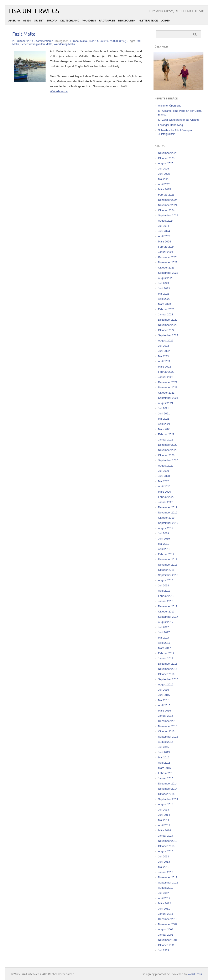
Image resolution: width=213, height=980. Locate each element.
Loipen (166, 21)
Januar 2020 (166, 502)
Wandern (89, 21)
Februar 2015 (166, 773)
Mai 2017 (164, 638)
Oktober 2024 (166, 210)
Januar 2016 (166, 716)
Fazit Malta (24, 34)
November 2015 (168, 726)
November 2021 (168, 387)
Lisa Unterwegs (34, 11)
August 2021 (166, 403)
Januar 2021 (166, 440)
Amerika (14, 21)
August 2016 (166, 684)
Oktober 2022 (166, 330)
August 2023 (166, 278)
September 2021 (168, 398)
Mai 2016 (164, 700)
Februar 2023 (166, 309)
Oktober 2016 (166, 674)
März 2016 (164, 711)
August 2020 (166, 466)
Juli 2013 (163, 856)
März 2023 (164, 304)
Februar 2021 (166, 434)
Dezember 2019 (168, 507)
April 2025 (164, 184)
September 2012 (168, 883)
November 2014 (168, 789)
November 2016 (168, 669)
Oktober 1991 (166, 945)
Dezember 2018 (168, 559)
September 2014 (168, 799)
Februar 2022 (166, 372)
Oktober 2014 (166, 794)
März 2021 (164, 429)
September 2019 (168, 523)
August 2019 (166, 528)
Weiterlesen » (59, 91)
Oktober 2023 (166, 268)
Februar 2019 (166, 554)
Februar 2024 (166, 247)
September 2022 (168, 335)
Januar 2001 (166, 935)
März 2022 (164, 367)
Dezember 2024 (168, 200)
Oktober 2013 (166, 846)
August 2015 (166, 742)
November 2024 (168, 205)
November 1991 (168, 940)
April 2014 (164, 825)
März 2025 (164, 189)
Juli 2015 (163, 747)
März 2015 (164, 768)
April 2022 (164, 361)
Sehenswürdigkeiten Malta (36, 44)
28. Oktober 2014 (23, 41)
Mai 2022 (164, 356)
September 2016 (168, 679)
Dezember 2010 (168, 919)
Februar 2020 (166, 497)
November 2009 (168, 924)
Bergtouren (127, 21)
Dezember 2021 (168, 382)
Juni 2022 (164, 351)
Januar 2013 (166, 872)
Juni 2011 (164, 909)
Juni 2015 (164, 752)
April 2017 (164, 643)
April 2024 (164, 236)
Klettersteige (148, 21)
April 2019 (164, 549)
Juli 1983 (163, 950)
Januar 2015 (166, 778)
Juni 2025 (164, 174)
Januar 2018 (166, 601)
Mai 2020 (164, 481)
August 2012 (166, 888)
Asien (27, 21)
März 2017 (164, 648)
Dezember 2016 (168, 664)
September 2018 (168, 575)
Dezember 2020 (168, 445)
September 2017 (168, 617)
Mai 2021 (164, 419)
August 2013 (166, 851)
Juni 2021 (164, 413)
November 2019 (168, 513)
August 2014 (166, 804)
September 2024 (168, 215)
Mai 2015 (164, 757)
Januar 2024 (166, 252)
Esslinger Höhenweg (170, 125)
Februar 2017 (166, 653)
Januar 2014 (166, 836)
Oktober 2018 (166, 570)
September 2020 (168, 460)
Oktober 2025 (166, 158)
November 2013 (168, 841)
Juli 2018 (163, 585)
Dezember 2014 (168, 784)
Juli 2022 (163, 346)
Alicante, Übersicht (169, 106)
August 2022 (166, 341)
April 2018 (164, 591)
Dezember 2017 (168, 606)
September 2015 (168, 737)
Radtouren (107, 21)
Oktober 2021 (166, 393)
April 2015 (164, 763)
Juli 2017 (163, 627)
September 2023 (168, 273)
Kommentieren (44, 41)
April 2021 (164, 424)
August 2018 (166, 580)
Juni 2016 (164, 695)
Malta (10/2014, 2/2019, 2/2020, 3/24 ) (103, 41)
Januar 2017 (166, 658)
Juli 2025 (163, 169)
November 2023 (168, 262)
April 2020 (164, 486)
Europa (52, 21)
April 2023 (164, 299)
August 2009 (166, 929)
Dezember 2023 (168, 257)
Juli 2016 (163, 690)
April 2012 (164, 898)
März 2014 (164, 830)
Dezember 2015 (168, 721)
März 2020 (164, 492)
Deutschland (70, 21)
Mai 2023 (164, 294)
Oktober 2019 (166, 518)
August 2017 (166, 622)
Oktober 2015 (166, 731)
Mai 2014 (164, 820)
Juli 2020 (163, 471)
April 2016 (164, 705)
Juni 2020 (164, 476)
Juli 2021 (163, 408)
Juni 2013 (164, 862)
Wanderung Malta (64, 44)
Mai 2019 (164, 544)
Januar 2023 (166, 314)
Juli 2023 (163, 283)
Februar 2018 (166, 596)
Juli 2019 (163, 533)
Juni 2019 (164, 539)
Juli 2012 (163, 893)
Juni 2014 (164, 815)
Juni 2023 (164, 288)
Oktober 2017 (166, 612)
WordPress (195, 974)
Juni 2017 (164, 632)
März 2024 (164, 242)
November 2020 (168, 450)
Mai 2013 (164, 867)
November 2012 (168, 877)
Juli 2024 (163, 226)
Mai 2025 (164, 179)
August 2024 (166, 221)
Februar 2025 (166, 195)
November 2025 (168, 153)
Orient (39, 21)
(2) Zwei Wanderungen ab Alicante (179, 120)
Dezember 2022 (168, 320)
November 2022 (168, 325)
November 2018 (168, 565)
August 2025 (166, 163)
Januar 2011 (166, 914)
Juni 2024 (164, 231)
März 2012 (164, 903)
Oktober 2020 (166, 455)
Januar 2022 (166, 377)
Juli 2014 (163, 810)
